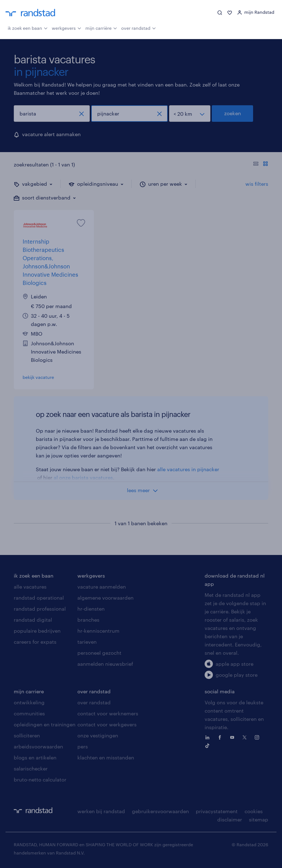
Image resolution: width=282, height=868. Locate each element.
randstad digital (33, 620)
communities (29, 713)
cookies (254, 811)
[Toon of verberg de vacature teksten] (261, 165)
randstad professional (40, 609)
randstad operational (39, 598)
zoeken (233, 113)
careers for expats (35, 642)
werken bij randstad (101, 811)
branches (88, 620)
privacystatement (217, 811)
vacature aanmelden (102, 587)
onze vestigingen (98, 735)
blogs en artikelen (35, 758)
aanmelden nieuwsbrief (105, 664)
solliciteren (27, 735)
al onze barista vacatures (83, 478)
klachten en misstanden (106, 758)
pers (83, 746)
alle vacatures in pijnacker (188, 469)
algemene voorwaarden (105, 598)
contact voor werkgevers (107, 724)
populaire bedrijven (37, 631)
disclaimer (230, 820)
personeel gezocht (99, 653)
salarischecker (31, 769)
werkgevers (67, 28)
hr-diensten (91, 609)
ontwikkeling (29, 702)
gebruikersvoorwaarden (160, 811)
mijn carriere (29, 691)
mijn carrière (101, 28)
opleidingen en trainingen (45, 724)
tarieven (87, 642)
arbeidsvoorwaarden (38, 746)
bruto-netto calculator (40, 780)
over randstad (139, 28)
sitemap (259, 820)
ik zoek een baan (28, 28)
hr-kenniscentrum (98, 631)
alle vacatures (30, 587)
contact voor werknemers (108, 713)
